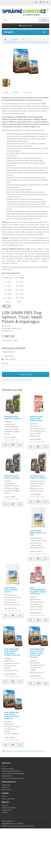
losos (34, 751)
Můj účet (5, 805)
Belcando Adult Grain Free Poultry (13, 417)
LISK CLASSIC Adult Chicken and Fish (38, 533)
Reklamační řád (7, 776)
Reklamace (6, 787)
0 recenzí (16, 380)
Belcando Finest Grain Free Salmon (38, 477)
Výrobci (4, 796)
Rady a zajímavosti (8, 799)
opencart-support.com (26, 826)
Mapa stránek (6, 790)
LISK (10, 326)
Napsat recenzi (26, 380)
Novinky (5, 813)
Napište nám (6, 785)
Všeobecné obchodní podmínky (13, 778)
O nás (4, 766)
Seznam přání (6, 810)
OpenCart (10, 821)
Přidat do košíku (26, 374)
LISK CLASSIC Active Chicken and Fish (11, 590)
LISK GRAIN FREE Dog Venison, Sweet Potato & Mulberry (12, 715)
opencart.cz (12, 826)
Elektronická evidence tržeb (11, 771)
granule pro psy (11, 751)
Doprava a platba (8, 769)
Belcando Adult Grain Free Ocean (12, 477)
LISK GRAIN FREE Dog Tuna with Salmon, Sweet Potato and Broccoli (37, 653)
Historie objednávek (9, 808)
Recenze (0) (27, 92)
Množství (5, 363)
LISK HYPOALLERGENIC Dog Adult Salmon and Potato (38, 591)
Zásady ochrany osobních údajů (13, 774)
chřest (39, 751)
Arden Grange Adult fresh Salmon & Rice (36, 418)
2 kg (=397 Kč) (8, 356)
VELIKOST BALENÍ (9, 352)
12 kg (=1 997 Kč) (9, 359)
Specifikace (16, 92)
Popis (6, 92)
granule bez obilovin (25, 751)
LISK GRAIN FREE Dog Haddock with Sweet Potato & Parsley (12, 652)
